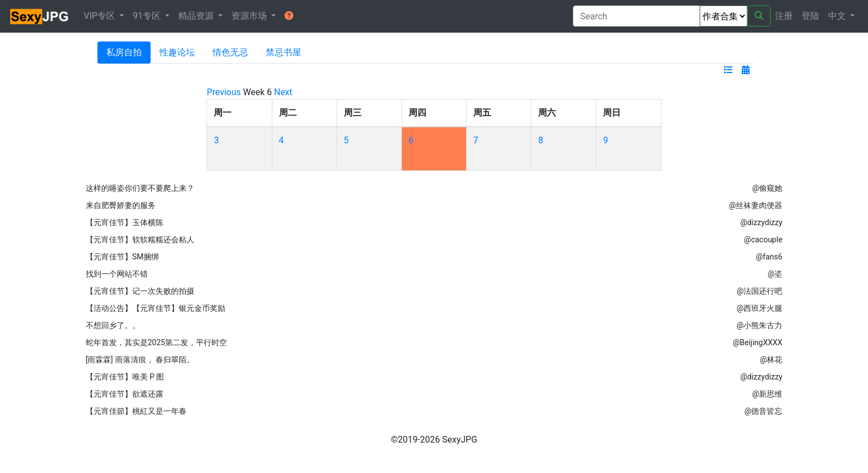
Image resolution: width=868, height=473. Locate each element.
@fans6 (769, 257)
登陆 (810, 16)
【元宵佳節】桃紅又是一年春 (136, 411)
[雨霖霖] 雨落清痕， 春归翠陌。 (140, 360)
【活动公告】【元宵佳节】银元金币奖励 (156, 308)
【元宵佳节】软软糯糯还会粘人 (140, 240)
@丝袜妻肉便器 (756, 205)
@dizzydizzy (761, 222)
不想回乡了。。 (113, 325)
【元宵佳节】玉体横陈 (125, 222)
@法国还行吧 (760, 291)
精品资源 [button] (197, 16)
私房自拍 (124, 52)
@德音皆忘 (764, 411)
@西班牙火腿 (760, 308)
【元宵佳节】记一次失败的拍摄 (140, 291)
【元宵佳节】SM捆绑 (123, 257)
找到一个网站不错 (117, 274)
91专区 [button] (148, 16)
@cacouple (763, 240)
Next (283, 92)
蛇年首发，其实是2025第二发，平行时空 (156, 342)
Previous (224, 92)
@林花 (771, 360)
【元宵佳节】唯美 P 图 (125, 377)
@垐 (775, 274)
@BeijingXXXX (758, 342)
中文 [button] (838, 16)
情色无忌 (230, 52)
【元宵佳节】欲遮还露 (125, 394)
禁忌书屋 (283, 52)
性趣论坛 (177, 52)
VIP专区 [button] (100, 16)
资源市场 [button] (250, 16)
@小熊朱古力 (760, 325)
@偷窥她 (768, 188)
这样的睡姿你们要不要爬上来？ (140, 188)
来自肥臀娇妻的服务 (121, 205)
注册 (784, 16)
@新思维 (768, 394)
